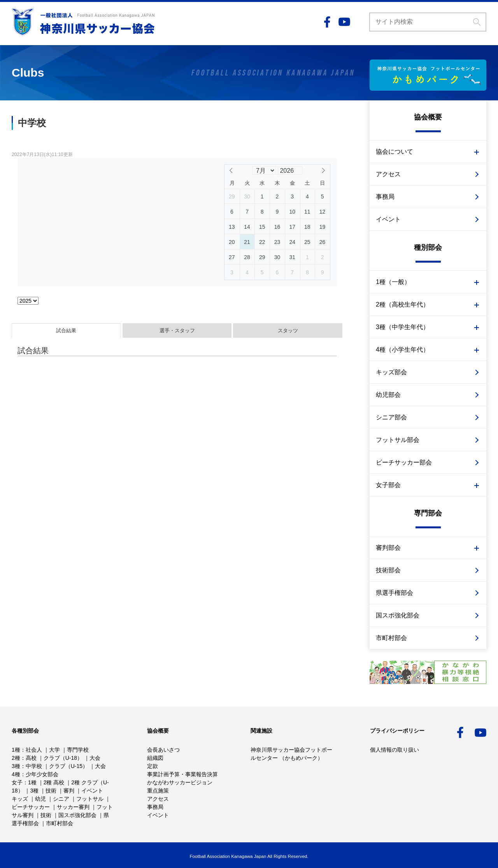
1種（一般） (393, 282)
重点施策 (158, 791)
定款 (153, 766)
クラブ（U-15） (68, 766)
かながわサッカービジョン (180, 782)
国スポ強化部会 (398, 615)
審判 (69, 791)
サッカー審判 (73, 807)
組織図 (155, 758)
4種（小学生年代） (402, 350)
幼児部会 (388, 395)
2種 (16, 758)
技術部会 (388, 570)
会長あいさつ (163, 750)
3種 (16, 766)
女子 (17, 782)
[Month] (264, 170)
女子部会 (388, 485)
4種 (16, 774)
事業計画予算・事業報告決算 (182, 774)
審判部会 (388, 548)
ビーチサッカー (31, 807)
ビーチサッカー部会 (404, 462)
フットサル (90, 799)
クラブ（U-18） (63, 758)
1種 (16, 750)
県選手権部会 (395, 593)
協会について (395, 152)
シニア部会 (391, 417)
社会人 (34, 750)
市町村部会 (391, 638)
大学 (54, 750)
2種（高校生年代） (402, 304)
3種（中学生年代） (402, 327)
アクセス (388, 174)
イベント (388, 219)
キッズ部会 (391, 372)
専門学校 (78, 750)
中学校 (34, 766)
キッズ (20, 799)
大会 (95, 758)
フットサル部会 (398, 440)
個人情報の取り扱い (395, 750)
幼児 (40, 799)
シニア (61, 799)
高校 (31, 758)
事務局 (385, 197)
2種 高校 (54, 782)
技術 (51, 791)
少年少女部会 (42, 774)
